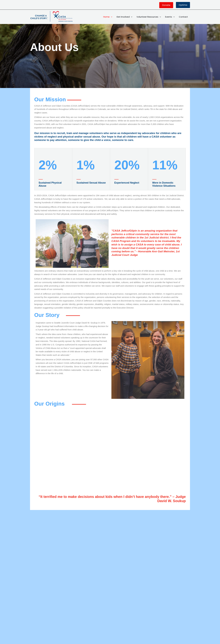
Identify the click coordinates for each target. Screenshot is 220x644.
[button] (166, 5)
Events (170, 17)
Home (108, 17)
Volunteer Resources (149, 17)
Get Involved (124, 17)
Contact (183, 17)
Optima (183, 5)
